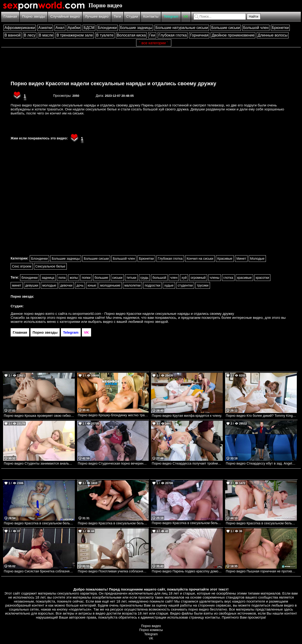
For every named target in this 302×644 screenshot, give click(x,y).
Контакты (151, 16)
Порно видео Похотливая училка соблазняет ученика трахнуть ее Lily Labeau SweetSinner (113, 571)
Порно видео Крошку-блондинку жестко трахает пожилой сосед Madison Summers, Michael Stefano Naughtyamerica (113, 415)
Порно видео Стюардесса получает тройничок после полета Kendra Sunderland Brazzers (187, 463)
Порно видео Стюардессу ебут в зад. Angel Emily (261, 463)
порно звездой (156, 322)
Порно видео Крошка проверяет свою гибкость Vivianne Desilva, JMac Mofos (39, 416)
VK (186, 16)
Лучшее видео (97, 16)
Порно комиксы (151, 630)
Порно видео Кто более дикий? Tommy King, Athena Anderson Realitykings (261, 416)
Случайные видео (65, 16)
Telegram (171, 16)
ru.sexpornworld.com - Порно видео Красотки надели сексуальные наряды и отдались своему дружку (151, 314)
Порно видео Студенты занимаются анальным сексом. (39, 463)
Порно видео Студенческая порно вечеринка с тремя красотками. (113, 463)
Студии (132, 16)
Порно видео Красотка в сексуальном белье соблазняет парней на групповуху (261, 523)
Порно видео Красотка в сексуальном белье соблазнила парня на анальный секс (113, 523)
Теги (117, 16)
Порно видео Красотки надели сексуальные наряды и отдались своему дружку (113, 83)
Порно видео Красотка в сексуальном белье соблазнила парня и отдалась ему (39, 523)
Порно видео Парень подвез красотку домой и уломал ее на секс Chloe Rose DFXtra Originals (187, 571)
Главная (10, 16)
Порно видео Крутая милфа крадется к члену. (187, 416)
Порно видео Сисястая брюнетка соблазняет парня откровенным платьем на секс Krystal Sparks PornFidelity (39, 571)
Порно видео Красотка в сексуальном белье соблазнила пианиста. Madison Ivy (187, 523)
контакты (212, 617)
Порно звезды (34, 16)
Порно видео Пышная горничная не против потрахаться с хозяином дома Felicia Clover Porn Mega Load (261, 571)
